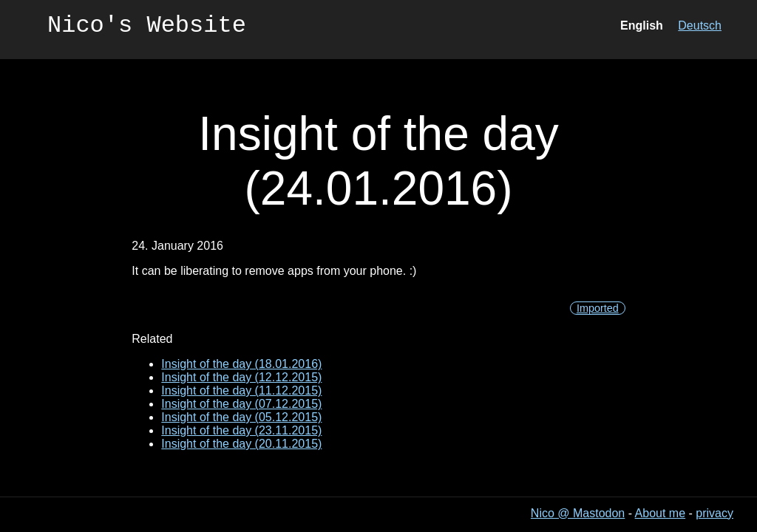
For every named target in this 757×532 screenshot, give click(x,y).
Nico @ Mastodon (578, 513)
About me (660, 513)
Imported (598, 308)
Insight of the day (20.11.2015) (241, 444)
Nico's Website (147, 28)
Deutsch (700, 28)
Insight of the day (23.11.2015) (241, 430)
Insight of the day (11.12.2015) (241, 391)
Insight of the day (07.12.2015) (241, 404)
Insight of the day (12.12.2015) (241, 377)
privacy (714, 513)
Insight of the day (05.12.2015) (241, 417)
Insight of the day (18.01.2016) (241, 364)
